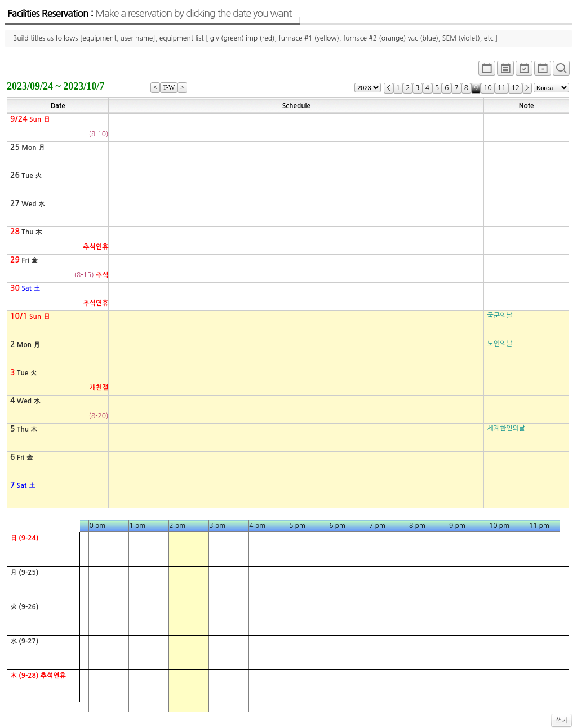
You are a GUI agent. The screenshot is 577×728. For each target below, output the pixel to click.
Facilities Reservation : (149, 14)
